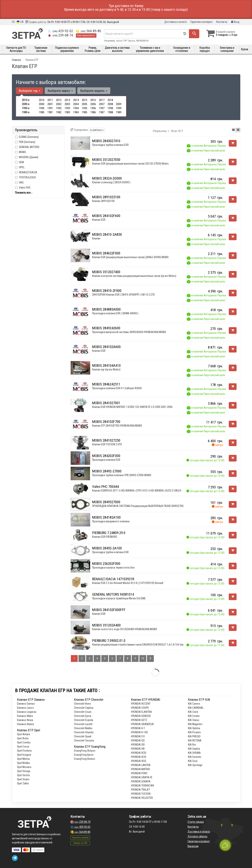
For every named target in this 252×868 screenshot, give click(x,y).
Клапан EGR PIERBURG (105, 537)
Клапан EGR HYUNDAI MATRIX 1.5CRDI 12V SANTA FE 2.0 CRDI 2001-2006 (132, 407)
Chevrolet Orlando (84, 732)
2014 (76, 100)
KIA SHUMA (194, 753)
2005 (85, 104)
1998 (110, 108)
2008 (110, 104)
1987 (102, 112)
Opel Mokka (23, 763)
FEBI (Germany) (25, 142)
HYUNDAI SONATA (141, 781)
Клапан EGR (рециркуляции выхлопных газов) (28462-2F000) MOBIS (130, 257)
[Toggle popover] (225, 845)
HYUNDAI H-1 (138, 728)
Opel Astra (23, 738)
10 (143, 658)
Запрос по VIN (80, 843)
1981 (50, 112)
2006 (93, 104)
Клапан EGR (99, 220)
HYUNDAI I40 (138, 749)
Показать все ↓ (24, 193)
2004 (76, 104)
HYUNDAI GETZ (139, 720)
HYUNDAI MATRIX (140, 769)
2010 (42, 100)
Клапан (96, 238)
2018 (110, 100)
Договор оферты (197, 836)
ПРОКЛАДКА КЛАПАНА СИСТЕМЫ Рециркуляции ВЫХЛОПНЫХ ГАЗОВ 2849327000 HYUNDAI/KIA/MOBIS (150, 506)
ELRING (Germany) (27, 137)
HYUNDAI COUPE (140, 708)
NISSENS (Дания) (27, 157)
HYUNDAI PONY (139, 773)
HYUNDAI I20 (138, 740)
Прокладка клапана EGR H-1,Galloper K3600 (117, 388)
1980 (42, 112)
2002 (59, 104)
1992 (59, 108)
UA (20, 22)
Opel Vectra (23, 775)
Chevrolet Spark (83, 736)
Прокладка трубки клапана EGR (110, 145)
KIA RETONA (195, 740)
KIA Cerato (194, 716)
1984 (76, 112)
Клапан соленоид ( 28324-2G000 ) (111, 182)
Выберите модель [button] (94, 91)
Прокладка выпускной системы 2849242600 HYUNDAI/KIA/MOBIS (129, 332)
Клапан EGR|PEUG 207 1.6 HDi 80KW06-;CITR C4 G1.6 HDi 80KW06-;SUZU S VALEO (137, 491)
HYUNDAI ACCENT (141, 704)
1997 (102, 108)
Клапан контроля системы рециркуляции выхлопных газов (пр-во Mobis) (134, 276)
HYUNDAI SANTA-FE (142, 777)
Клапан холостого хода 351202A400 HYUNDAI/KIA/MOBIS (125, 629)
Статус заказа (196, 822)
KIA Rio (192, 745)
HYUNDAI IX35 (139, 757)
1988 (110, 112)
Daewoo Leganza (27, 712)
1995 (85, 108)
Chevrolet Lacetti (83, 724)
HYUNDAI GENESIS (141, 716)
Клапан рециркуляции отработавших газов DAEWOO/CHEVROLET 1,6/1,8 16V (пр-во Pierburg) (145, 645)
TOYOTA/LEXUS (25, 177)
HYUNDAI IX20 (139, 753)
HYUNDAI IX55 (139, 761)
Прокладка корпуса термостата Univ (113, 568)
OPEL (20, 167)
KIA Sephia (194, 749)
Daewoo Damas (26, 704)
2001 (50, 104)
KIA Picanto (194, 732)
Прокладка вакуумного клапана (111, 521)
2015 (85, 100)
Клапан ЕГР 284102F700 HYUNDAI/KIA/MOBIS (117, 426)
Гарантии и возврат (199, 841)
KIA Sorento (195, 757)
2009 (119, 104)
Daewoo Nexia (25, 720)
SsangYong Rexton (85, 759)
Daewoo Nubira (25, 724)
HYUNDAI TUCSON (141, 794)
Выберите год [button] (29, 91)
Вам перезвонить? (86, 35)
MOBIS (22, 152)
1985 (85, 112)
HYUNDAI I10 (138, 736)
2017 (102, 100)
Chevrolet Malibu (83, 728)
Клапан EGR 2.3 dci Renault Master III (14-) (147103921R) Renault (128, 583)
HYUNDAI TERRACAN (142, 786)
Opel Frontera (24, 751)
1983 (67, 112)
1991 (50, 108)
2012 (59, 100)
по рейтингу (97, 130)
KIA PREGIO (194, 736)
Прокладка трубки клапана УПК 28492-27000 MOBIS (122, 475)
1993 (67, 108)
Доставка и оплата (175, 22)
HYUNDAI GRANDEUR (142, 724)
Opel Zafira (23, 783)
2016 (93, 100)
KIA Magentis (195, 724)
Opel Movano (24, 767)
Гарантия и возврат (201, 22)
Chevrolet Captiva (84, 708)
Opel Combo (24, 742)
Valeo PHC (23, 188)
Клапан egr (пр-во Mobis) (106, 369)
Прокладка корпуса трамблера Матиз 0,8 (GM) (119, 598)
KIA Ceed (193, 712)
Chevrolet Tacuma (84, 740)
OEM (21, 162)
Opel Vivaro (23, 779)
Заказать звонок (80, 838)
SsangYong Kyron (84, 755)
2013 (67, 100)
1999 (119, 108)
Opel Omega (24, 771)
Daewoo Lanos (25, 708)
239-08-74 (60, 35)
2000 (42, 104)
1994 (76, 108)
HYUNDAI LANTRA (141, 765)
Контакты (222, 22)
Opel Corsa (23, 747)
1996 (93, 108)
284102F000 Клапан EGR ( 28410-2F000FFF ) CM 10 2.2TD (123, 295)
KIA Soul (193, 761)
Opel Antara (23, 734)
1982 (59, 112)
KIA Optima (194, 728)
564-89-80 (89, 31)
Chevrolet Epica (83, 716)
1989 (119, 112)
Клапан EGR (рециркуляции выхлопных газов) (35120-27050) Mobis (130, 164)
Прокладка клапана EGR (106, 460)
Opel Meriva (23, 759)
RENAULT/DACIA (26, 172)
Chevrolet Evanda (84, 720)
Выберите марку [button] (60, 91)
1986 (93, 112)
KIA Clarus (194, 720)
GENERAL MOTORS (29, 147)
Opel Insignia (24, 755)
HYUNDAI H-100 (139, 732)
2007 (102, 104)
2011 (50, 100)
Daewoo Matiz (25, 716)
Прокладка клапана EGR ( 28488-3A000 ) (115, 313)
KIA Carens (194, 704)
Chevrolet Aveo (82, 704)
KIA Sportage (195, 765)
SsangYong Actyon (85, 751)
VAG (19, 182)
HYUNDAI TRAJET (141, 790)
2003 (67, 104)
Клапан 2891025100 (103, 201)
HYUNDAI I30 (138, 745)
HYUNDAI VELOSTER (142, 798)
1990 (42, 108)
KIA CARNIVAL (196, 708)
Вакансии (193, 846)
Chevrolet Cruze (83, 712)
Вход (235, 22)
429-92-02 (60, 31)
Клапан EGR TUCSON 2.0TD (107, 444)
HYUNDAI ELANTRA (141, 712)
